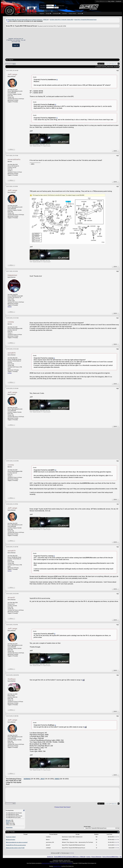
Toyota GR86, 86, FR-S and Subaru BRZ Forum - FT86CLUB (70, 857)
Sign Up (16, 45)
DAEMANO (27, 779)
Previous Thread (59, 807)
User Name (43, 5)
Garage (48, 14)
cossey (11, 322)
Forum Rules (9, 827)
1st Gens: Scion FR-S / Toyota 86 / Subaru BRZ (61, 20)
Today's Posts (72, 14)
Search (80, 14)
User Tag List (10, 60)
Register (42, 14)
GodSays (12, 679)
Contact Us (50, 857)
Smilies (8, 822)
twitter (113, 1)
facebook (119, 1)
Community (57, 14)
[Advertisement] (73, 42)
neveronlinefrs (14, 159)
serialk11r (12, 353)
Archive (88, 857)
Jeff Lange (12, 74)
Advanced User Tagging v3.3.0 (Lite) (50, 863)
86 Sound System (11, 840)
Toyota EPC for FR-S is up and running (16, 845)
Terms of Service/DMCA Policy (111, 857)
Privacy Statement (96, 857)
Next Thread (67, 807)
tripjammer (12, 275)
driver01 (11, 598)
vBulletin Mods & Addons (66, 863)
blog (109, 1)
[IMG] (7, 823)
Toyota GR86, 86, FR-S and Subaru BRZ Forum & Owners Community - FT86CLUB (28, 20)
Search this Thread (112, 67)
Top (121, 857)
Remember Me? (59, 6)
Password (43, 8)
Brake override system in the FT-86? (15, 848)
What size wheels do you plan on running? (17, 842)
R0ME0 (57, 779)
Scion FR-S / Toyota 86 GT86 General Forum (86, 20)
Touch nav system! (11, 837)
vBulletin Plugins (57, 866)
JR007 (42, 779)
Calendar (64, 14)
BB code (8, 820)
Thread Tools (100, 67)
